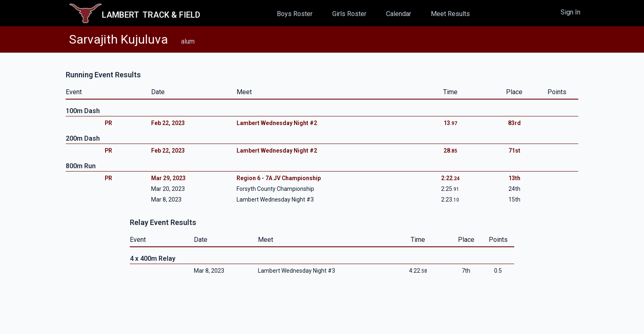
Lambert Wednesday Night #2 (277, 123)
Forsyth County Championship (275, 189)
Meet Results (450, 14)
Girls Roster (349, 14)
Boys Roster (295, 14)
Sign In (570, 12)
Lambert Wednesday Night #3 (275, 199)
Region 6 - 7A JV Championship (279, 178)
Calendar (399, 14)
